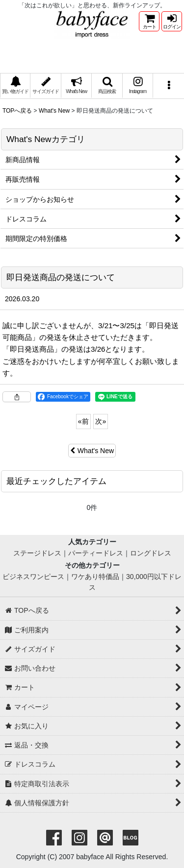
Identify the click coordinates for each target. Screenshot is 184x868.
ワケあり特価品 (95, 577)
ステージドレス (37, 553)
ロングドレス (151, 553)
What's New (92, 451)
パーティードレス (96, 553)
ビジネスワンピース (33, 577)
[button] (107, 86)
